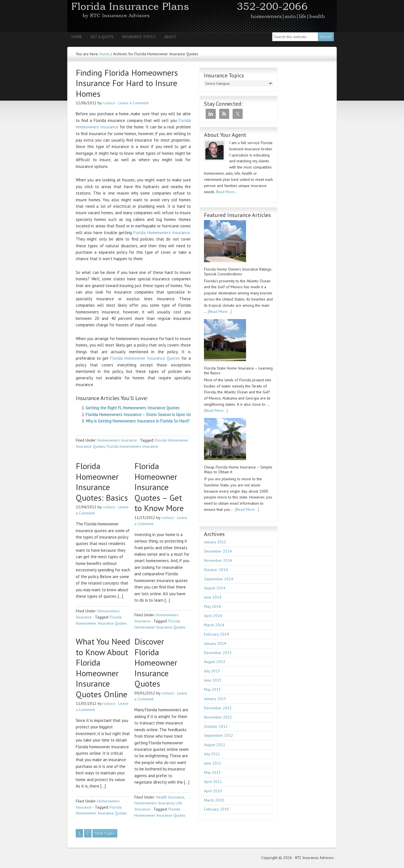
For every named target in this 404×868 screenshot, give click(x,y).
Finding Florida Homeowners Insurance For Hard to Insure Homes (127, 83)
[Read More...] (220, 311)
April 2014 (213, 616)
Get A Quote (102, 37)
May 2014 (212, 606)
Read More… (227, 192)
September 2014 (219, 579)
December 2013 (218, 653)
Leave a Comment (134, 103)
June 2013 (213, 680)
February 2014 (216, 634)
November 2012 (218, 717)
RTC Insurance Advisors (315, 858)
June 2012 (213, 763)
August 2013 (215, 662)
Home (77, 37)
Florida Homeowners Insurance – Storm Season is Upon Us (138, 415)
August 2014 (215, 588)
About (170, 37)
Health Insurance (170, 797)
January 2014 (215, 643)
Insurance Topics (139, 37)
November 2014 (218, 560)
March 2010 (214, 800)
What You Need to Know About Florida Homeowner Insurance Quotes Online (103, 668)
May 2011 (212, 772)
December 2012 (218, 708)
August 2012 (215, 745)
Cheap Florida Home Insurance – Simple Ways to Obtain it (238, 470)
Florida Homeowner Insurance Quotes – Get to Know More (159, 487)
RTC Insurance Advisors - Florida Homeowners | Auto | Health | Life (202, 16)
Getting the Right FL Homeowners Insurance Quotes (133, 408)
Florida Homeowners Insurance (162, 233)
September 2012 (219, 735)
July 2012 (212, 754)
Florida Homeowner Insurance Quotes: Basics (102, 482)
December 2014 (218, 551)
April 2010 (213, 791)
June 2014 (213, 597)
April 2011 (213, 782)
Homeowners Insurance (117, 440)
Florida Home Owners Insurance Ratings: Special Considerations (238, 272)
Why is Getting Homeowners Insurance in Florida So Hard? (138, 421)
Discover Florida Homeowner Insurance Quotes (156, 662)
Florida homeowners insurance (132, 446)
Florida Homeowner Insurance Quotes (145, 358)
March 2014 (214, 625)
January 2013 (215, 699)
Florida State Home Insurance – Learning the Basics (238, 371)
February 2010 (216, 809)
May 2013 (212, 689)
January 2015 (215, 542)
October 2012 (216, 726)
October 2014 (216, 570)
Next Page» (105, 833)
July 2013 (212, 671)
